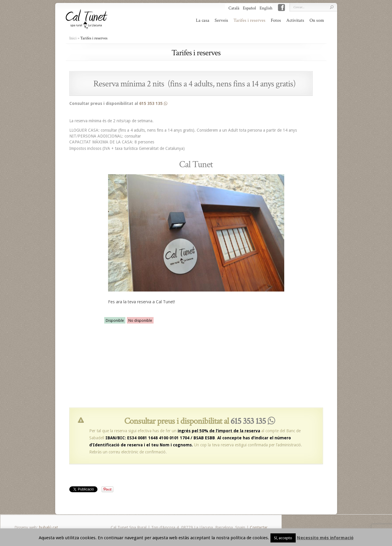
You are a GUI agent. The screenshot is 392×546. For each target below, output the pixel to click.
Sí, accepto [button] (283, 538)
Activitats (295, 21)
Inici (73, 38)
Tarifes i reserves (249, 21)
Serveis (221, 21)
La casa (203, 21)
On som (317, 21)
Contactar (259, 527)
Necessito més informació (325, 538)
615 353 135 (153, 103)
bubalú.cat (48, 527)
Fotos (276, 21)
